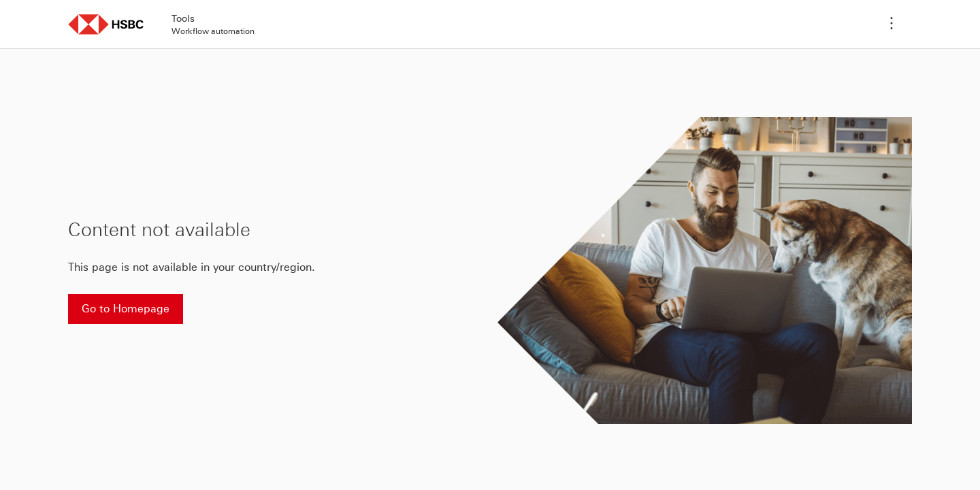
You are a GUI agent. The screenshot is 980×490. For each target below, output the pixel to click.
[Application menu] (892, 24)
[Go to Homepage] (126, 309)
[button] (106, 24)
